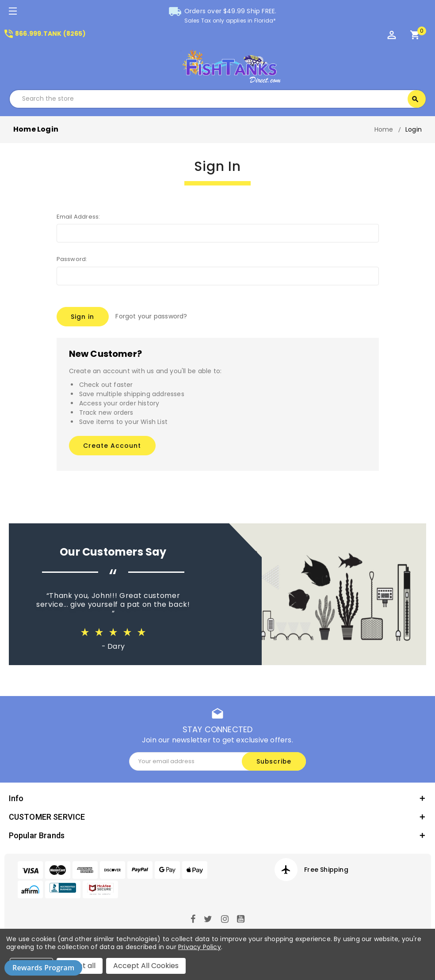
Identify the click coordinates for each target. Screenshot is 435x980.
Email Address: (78, 217)
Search (415, 99)
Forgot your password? (152, 316)
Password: (72, 259)
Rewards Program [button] (43, 968)
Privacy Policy (200, 947)
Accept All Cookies (146, 966)
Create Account (112, 443)
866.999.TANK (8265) (44, 34)
